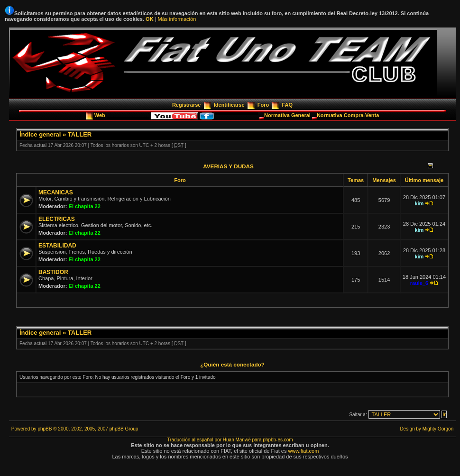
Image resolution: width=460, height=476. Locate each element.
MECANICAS (56, 192)
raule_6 (419, 283)
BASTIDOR (53, 272)
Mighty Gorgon (438, 429)
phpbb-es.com (278, 440)
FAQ (287, 105)
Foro (263, 105)
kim (419, 203)
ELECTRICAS (57, 219)
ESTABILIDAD (57, 246)
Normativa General (288, 115)
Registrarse (187, 105)
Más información (177, 19)
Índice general (40, 134)
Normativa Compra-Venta (348, 115)
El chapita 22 (85, 206)
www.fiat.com (304, 451)
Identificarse (229, 105)
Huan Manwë (237, 440)
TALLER (80, 134)
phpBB (45, 429)
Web (101, 115)
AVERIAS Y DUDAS (228, 166)
